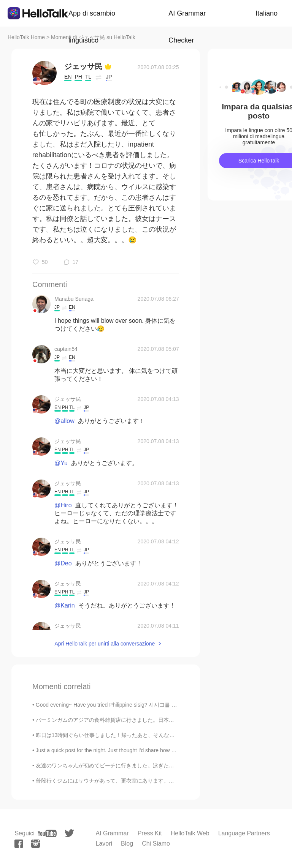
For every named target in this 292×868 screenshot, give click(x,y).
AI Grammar (112, 833)
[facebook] (19, 844)
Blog (127, 844)
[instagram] (36, 844)
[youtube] (47, 833)
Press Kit (150, 833)
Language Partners (244, 833)
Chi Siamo (156, 844)
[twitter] (69, 833)
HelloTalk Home (26, 37)
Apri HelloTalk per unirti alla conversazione (105, 644)
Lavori (104, 844)
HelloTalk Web (190, 833)
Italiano (267, 13)
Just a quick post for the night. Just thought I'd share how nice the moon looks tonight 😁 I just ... (149, 750)
